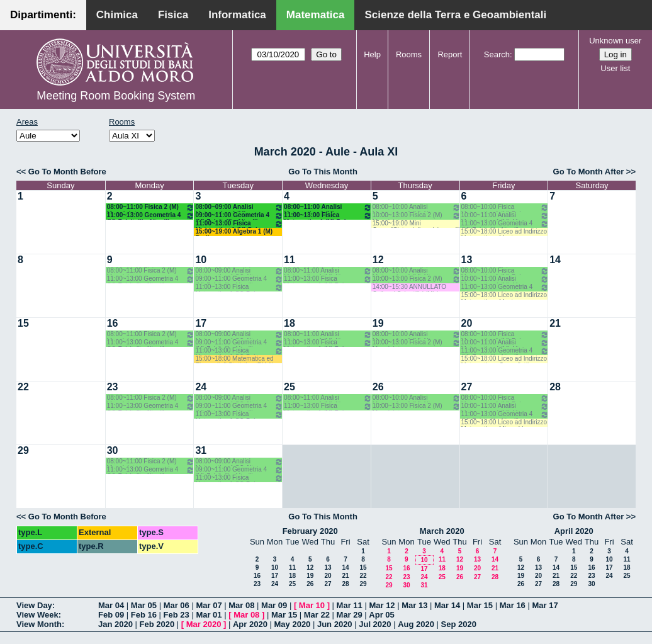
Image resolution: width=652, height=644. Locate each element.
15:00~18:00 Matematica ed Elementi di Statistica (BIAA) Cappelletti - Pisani (234, 359)
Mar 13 (414, 605)
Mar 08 (241, 605)
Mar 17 (545, 605)
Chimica (117, 15)
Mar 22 (317, 615)
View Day (34, 605)
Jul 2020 (375, 624)
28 (555, 387)
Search (497, 54)
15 (23, 323)
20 (467, 323)
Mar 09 (274, 605)
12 (378, 260)
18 (289, 323)
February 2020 (310, 531)
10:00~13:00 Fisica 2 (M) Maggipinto (417, 216)
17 (201, 323)
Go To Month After (589, 172)
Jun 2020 (335, 624)
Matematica (316, 15)
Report (450, 54)
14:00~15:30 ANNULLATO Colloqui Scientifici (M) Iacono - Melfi (416, 287)
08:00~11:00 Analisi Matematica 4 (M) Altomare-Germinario (328, 207)
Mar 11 (350, 605)
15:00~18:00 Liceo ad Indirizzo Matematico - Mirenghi (504, 423)
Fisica (173, 15)
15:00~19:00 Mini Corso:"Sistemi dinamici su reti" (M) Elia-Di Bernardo (416, 224)
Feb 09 (111, 615)
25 (289, 387)
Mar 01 (209, 615)
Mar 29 (350, 615)
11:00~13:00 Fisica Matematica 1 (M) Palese (239, 224)
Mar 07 (209, 605)
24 (201, 387)
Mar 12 (382, 605)
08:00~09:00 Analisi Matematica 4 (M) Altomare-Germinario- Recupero (239, 207)
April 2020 (574, 531)
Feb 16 (144, 615)
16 (113, 323)
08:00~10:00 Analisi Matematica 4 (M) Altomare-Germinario (417, 207)
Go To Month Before (67, 172)
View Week (37, 615)
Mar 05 (144, 605)
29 (23, 450)
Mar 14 (447, 605)
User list (615, 68)
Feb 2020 (157, 624)
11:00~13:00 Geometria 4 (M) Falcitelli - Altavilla (151, 216)
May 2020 (293, 624)
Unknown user (615, 41)
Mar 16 (513, 605)
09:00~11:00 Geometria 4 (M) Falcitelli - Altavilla (239, 216)
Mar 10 (312, 605)
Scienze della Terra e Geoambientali (455, 15)
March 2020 (442, 531)
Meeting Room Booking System (116, 96)
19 (378, 323)
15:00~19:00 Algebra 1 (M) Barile (234, 232)
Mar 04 (111, 605)
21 (555, 323)
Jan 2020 (115, 624)
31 (201, 450)
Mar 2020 (204, 624)
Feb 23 (177, 615)
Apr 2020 (250, 624)
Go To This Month (323, 172)
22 (23, 387)
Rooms (409, 54)
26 (378, 387)
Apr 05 (381, 615)
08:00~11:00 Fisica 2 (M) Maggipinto (151, 207)
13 (467, 260)
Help (372, 54)
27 (467, 387)
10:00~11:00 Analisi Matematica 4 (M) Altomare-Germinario (505, 216)
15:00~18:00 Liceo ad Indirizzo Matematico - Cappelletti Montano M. (504, 359)
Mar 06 (177, 605)
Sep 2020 (459, 624)
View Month (39, 624)
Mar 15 (480, 605)
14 (555, 260)
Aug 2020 (416, 624)
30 (113, 450)
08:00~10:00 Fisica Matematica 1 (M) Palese (505, 207)
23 (113, 387)
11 (289, 260)
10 (201, 260)
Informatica (237, 15)
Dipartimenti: (43, 15)
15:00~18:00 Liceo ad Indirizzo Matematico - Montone (504, 232)
